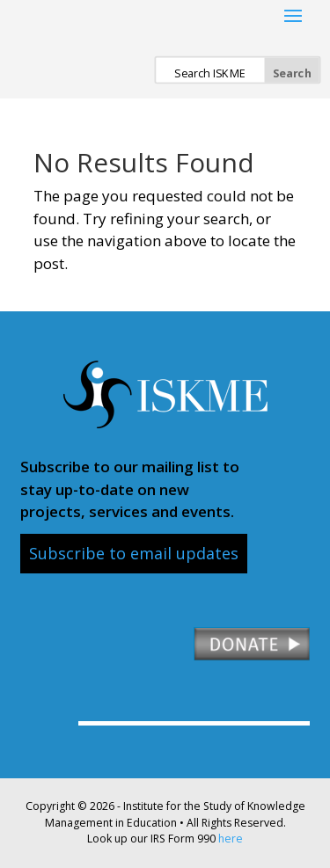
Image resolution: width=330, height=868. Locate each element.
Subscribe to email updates (134, 553)
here (231, 839)
